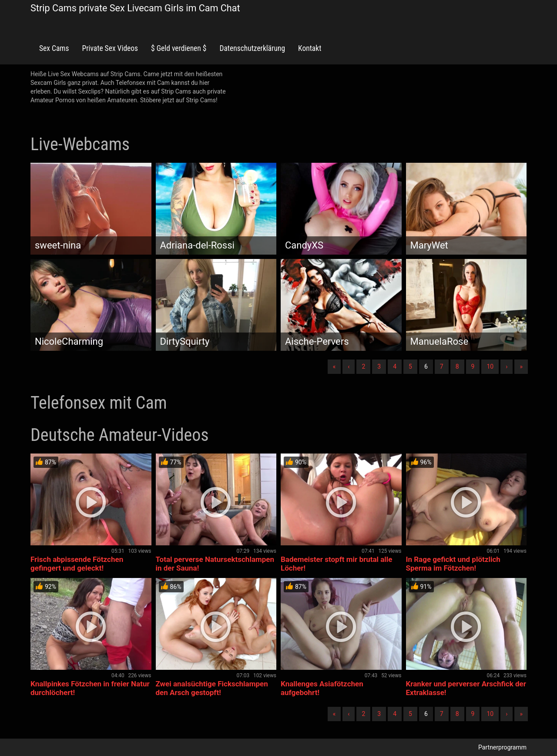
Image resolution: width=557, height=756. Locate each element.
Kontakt (310, 48)
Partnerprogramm (502, 747)
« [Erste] (334, 366)
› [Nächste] (507, 366)
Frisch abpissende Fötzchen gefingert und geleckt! (77, 564)
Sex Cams (54, 48)
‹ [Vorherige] (349, 366)
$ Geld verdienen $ (179, 48)
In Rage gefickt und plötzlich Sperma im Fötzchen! (453, 564)
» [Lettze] (521, 366)
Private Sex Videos (110, 48)
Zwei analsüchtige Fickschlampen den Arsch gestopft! (212, 688)
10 (490, 366)
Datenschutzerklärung (252, 48)
